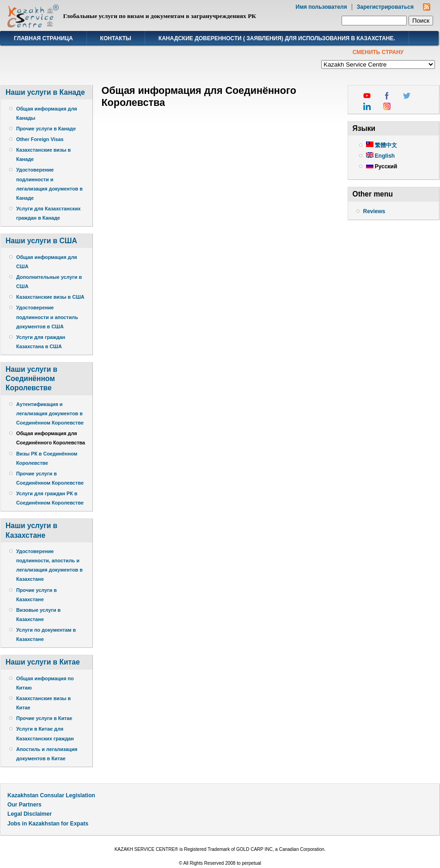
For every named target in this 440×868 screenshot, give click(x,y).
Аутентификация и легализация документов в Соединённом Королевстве (50, 413)
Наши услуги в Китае (43, 662)
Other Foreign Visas (40, 139)
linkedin (367, 106)
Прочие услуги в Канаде (46, 129)
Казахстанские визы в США (50, 297)
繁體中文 (382, 145)
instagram (387, 106)
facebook (387, 96)
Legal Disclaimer (30, 814)
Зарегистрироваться (385, 7)
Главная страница (43, 38)
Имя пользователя (321, 7)
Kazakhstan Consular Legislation (51, 795)
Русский (382, 166)
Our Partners (24, 805)
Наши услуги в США (41, 241)
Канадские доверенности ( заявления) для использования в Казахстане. (277, 38)
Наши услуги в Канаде (45, 92)
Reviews (374, 211)
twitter (407, 96)
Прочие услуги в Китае (44, 718)
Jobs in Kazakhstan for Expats (48, 824)
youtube (367, 96)
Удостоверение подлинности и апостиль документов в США (47, 317)
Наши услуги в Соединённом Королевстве (31, 379)
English (381, 156)
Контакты (116, 38)
